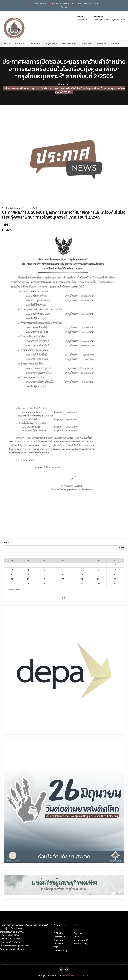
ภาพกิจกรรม (87, 44)
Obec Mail (59, 944)
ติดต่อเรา (115, 44)
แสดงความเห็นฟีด (81, 940)
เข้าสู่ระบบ (77, 933)
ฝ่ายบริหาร (36, 44)
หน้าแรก (7, 44)
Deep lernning (61, 950)
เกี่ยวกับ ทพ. (20, 44)
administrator (13, 208)
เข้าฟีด (76, 937)
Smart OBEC (60, 937)
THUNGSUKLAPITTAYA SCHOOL (77, 975)
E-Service (102, 44)
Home (63, 84)
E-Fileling (58, 933)
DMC (56, 947)
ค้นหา (7, 543)
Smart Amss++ (61, 940)
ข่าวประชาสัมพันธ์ (69, 44)
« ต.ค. (63, 598)
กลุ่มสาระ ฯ (51, 44)
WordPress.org (80, 944)
